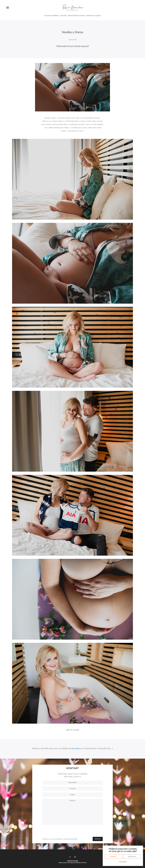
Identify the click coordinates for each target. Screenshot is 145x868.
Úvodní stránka (51, 16)
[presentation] (87, 831)
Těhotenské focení (76, 16)
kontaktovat (77, 748)
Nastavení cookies (73, 861)
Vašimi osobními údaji (71, 839)
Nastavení (123, 862)
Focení (63, 16)
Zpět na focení (72, 730)
